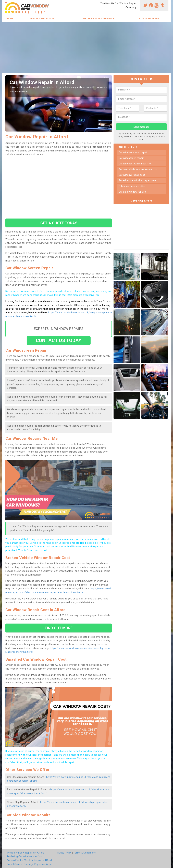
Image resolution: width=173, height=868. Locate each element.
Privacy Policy (64, 853)
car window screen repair (133, 152)
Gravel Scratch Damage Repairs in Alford (30, 864)
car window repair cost (132, 175)
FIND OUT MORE (59, 628)
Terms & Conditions (84, 853)
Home (10, 19)
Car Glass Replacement (42, 19)
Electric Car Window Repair (99, 19)
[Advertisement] (86, 48)
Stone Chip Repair (149, 19)
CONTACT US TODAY (59, 340)
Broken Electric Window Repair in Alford (29, 860)
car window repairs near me (135, 164)
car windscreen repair (131, 158)
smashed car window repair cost (137, 180)
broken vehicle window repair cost (138, 169)
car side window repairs (132, 192)
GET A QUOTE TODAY (59, 223)
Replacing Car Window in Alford (24, 856)
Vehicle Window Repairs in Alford (25, 853)
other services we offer (132, 186)
